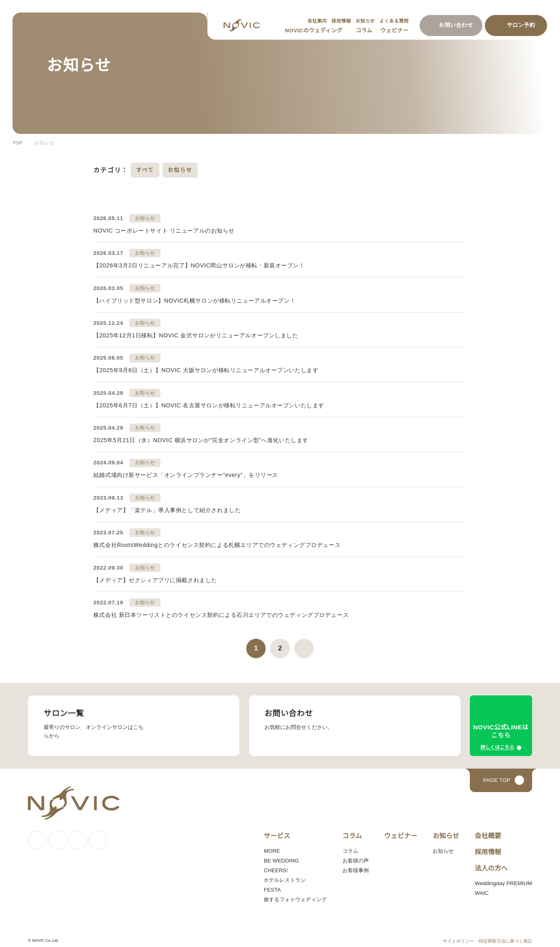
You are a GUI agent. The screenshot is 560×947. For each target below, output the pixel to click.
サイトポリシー (458, 937)
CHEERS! (274, 866)
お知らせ (364, 21)
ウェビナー (395, 30)
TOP (18, 143)
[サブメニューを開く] (347, 31)
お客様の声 (354, 857)
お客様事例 (354, 866)
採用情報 (339, 21)
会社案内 (314, 21)
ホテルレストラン (284, 876)
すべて (145, 170)
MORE (270, 847)
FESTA (271, 886)
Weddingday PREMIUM (502, 879)
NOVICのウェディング (316, 30)
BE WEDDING (279, 857)
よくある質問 (394, 21)
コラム (365, 30)
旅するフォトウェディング (294, 896)
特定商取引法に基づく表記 (505, 937)
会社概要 (485, 832)
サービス (276, 832)
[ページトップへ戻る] (501, 776)
